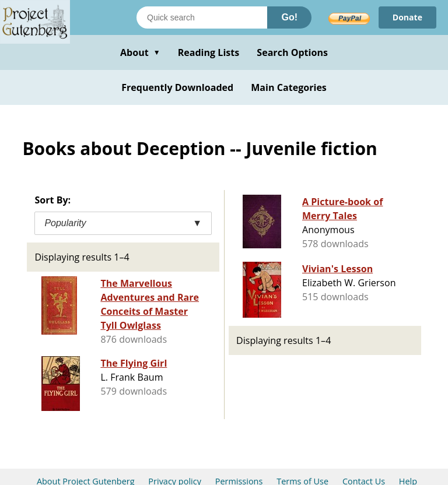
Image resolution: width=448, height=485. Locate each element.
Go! (289, 17)
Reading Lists (209, 52)
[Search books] (202, 17)
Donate (407, 17)
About (140, 52)
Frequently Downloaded (177, 87)
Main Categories (289, 87)
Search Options (292, 52)
